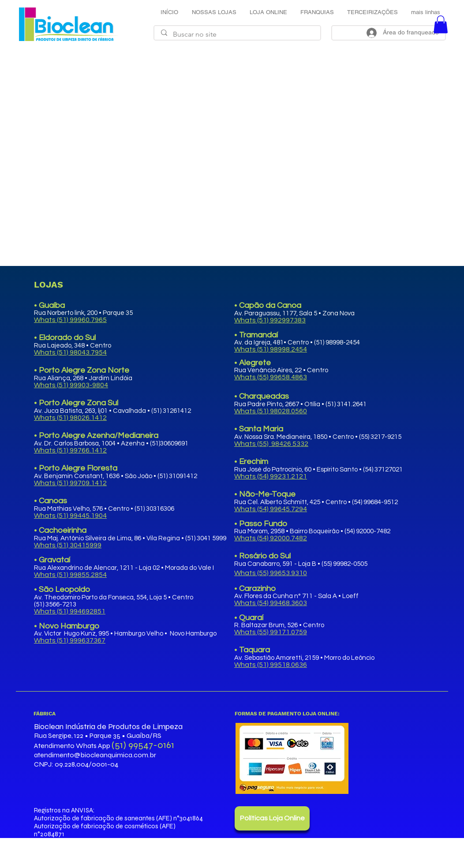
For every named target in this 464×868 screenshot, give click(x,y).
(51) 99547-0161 (143, 745)
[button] (441, 24)
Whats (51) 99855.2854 (70, 575)
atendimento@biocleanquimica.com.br (95, 755)
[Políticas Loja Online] (272, 818)
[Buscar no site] (237, 34)
